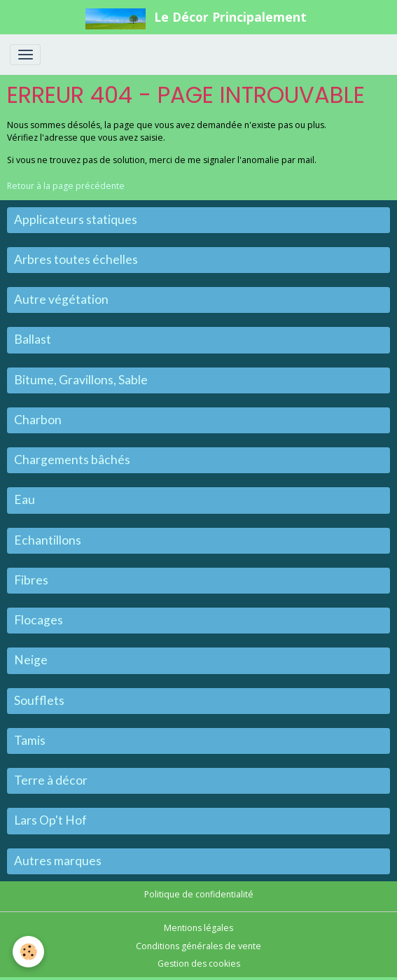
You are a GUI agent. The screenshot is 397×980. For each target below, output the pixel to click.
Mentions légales (198, 928)
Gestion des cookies (199, 964)
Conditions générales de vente (198, 946)
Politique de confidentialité (199, 894)
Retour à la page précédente (66, 186)
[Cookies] (28, 952)
